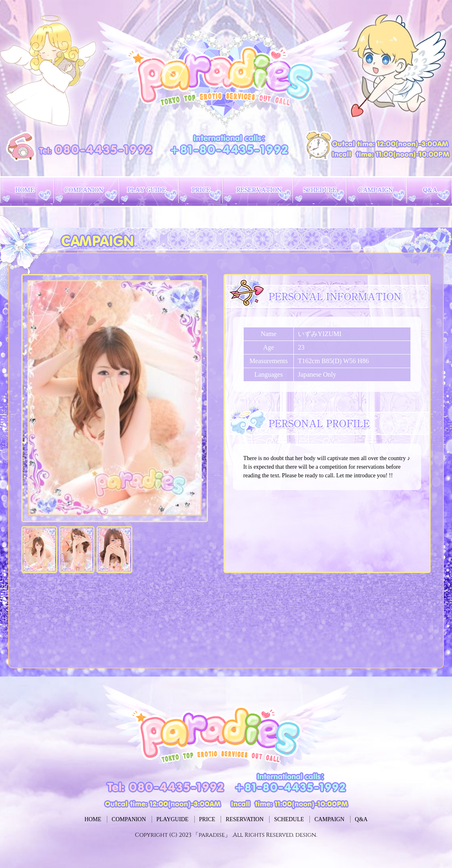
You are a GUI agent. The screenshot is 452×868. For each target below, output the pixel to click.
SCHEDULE (310, 819)
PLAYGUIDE (153, 819)
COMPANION (95, 819)
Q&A (408, 819)
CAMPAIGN (364, 819)
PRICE (200, 819)
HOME (46, 819)
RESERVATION (251, 819)
